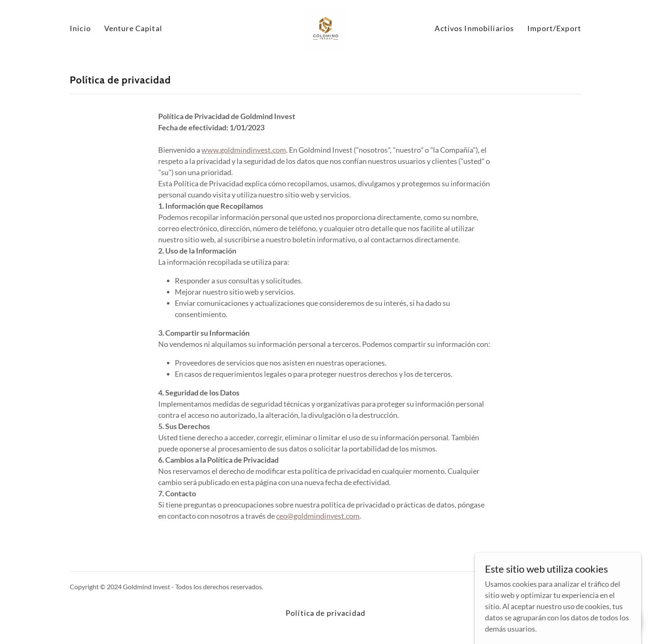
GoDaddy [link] (567, 587)
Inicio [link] (80, 28)
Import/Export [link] (554, 28)
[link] (325, 27)
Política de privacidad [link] (325, 613)
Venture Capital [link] (133, 28)
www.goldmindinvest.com (244, 150)
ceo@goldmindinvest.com (318, 516)
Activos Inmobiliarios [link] (474, 28)
